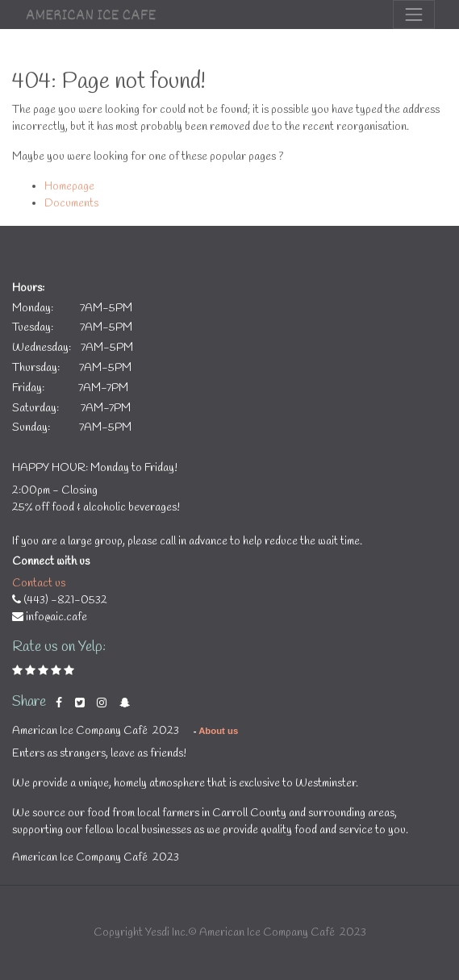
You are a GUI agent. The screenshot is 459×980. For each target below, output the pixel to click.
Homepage (69, 187)
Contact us (39, 584)
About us (218, 731)
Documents (71, 204)
